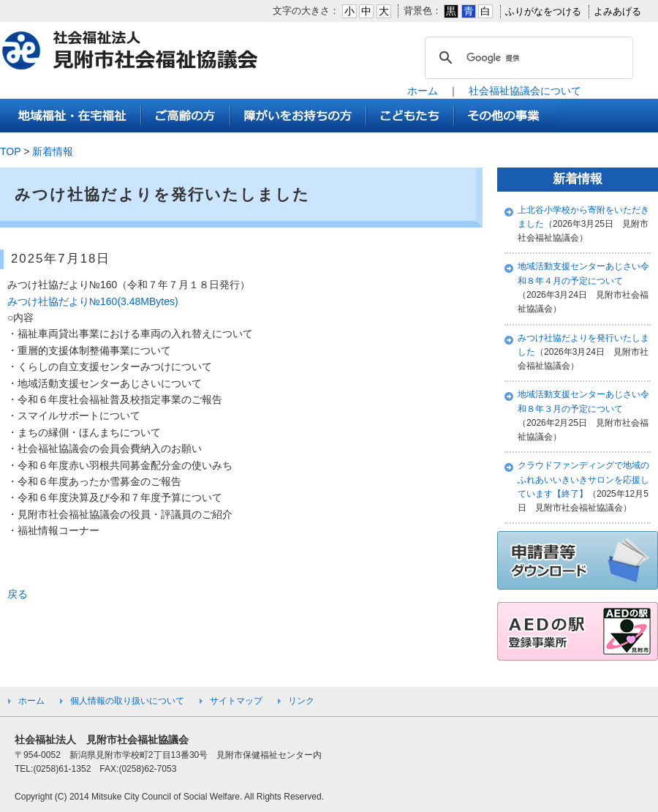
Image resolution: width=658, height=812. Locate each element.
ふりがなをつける (543, 12)
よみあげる (617, 12)
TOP (10, 151)
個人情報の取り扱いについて (127, 701)
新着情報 (53, 151)
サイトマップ (236, 701)
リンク (301, 701)
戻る (18, 594)
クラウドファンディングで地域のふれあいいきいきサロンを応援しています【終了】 (583, 480)
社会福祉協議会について (525, 91)
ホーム (423, 91)
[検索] (527, 58)
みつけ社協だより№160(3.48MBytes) (93, 301)
